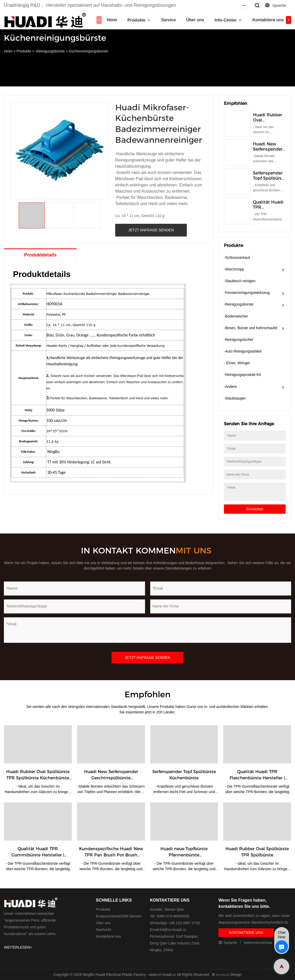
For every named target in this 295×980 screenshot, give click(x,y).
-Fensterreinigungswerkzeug (247, 293)
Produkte (138, 20)
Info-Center (228, 20)
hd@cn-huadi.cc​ (173, 930)
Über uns (197, 20)
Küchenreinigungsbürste (88, 51)
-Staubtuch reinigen (240, 281)
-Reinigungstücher (239, 340)
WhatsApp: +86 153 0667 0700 (175, 923)
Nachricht (103, 930)
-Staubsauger (235, 398)
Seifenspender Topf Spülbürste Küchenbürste (269, 178)
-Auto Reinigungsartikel (243, 351)
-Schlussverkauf (237, 258)
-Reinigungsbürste (50, 51)
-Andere (230, 387)
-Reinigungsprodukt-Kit (242, 375)
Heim (114, 20)
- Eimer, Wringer (237, 363)
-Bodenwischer (236, 316)
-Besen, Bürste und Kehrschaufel (251, 328)
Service (171, 20)
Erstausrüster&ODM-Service (119, 916)
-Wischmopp (234, 269)
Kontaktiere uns (270, 20)
